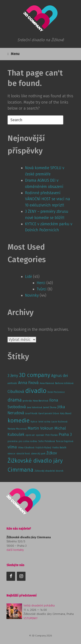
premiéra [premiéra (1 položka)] (13, 441)
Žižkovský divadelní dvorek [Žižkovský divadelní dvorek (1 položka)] (49, 471)
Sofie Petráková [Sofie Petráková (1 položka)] (47, 441)
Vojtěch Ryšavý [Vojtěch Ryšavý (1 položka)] (43, 448)
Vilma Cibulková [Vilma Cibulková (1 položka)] (26, 448)
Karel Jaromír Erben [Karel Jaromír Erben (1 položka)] (49, 413)
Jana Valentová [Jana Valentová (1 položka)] (35, 407)
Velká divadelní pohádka (39, 605)
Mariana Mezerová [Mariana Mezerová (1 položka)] (17, 429)
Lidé (29, 277)
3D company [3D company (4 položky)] (35, 375)
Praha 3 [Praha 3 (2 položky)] (65, 435)
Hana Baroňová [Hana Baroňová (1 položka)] (40, 401)
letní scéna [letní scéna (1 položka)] (44, 422)
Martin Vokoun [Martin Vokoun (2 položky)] (40, 428)
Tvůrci (42, 289)
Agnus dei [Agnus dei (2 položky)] (60, 376)
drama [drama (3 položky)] (15, 400)
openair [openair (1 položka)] (40, 435)
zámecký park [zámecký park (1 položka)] (38, 454)
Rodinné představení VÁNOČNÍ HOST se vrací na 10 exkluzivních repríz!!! (48, 199)
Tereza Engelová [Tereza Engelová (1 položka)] (65, 441)
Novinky (32, 295)
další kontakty (15, 550)
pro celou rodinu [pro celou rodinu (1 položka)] (28, 441)
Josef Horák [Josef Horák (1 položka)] (31, 413)
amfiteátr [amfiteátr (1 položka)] (12, 383)
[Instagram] (21, 576)
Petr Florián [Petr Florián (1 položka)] (52, 435)
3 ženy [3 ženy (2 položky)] (13, 376)
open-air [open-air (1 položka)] (30, 435)
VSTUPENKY (31, 618)
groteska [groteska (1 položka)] (27, 401)
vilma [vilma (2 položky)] (12, 447)
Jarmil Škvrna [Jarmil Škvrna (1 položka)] (50, 407)
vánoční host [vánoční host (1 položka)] (23, 454)
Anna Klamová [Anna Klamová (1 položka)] (47, 383)
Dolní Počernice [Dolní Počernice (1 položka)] (56, 392)
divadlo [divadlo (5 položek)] (36, 391)
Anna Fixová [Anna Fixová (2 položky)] (28, 383)
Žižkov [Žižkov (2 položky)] (52, 453)
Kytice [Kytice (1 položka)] (34, 422)
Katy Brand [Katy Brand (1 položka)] (66, 413)
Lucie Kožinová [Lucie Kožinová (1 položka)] (59, 422)
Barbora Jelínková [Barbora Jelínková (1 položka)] (64, 383)
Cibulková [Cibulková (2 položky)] (16, 392)
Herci (41, 283)
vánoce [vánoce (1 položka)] (11, 454)
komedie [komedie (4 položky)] (19, 420)
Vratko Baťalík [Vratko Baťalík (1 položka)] (59, 448)
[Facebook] (11, 576)
